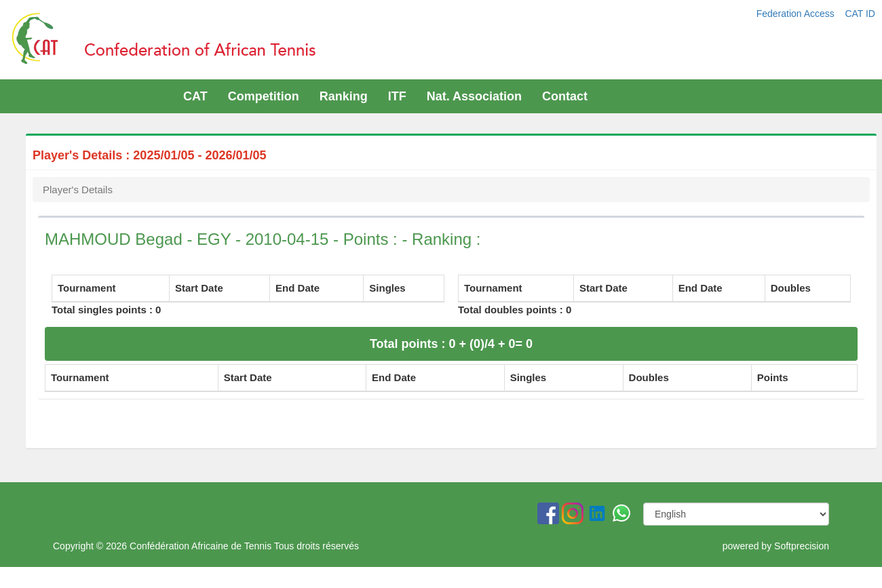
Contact (565, 96)
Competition (264, 96)
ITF (397, 96)
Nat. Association (474, 96)
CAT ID (860, 14)
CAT (195, 96)
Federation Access (797, 14)
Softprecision (802, 546)
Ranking (344, 96)
